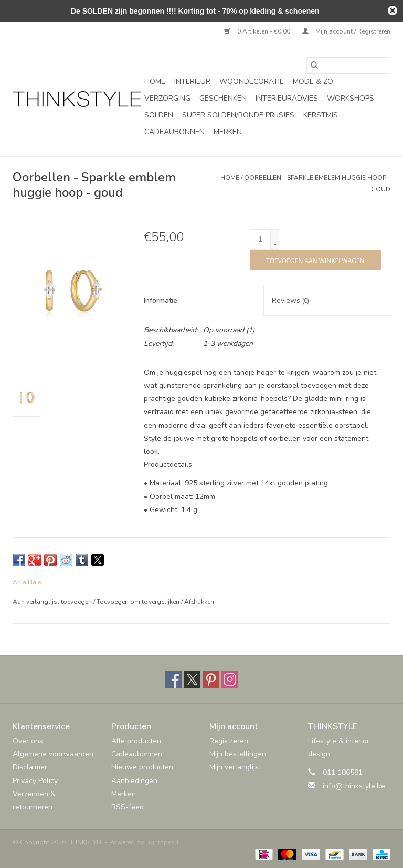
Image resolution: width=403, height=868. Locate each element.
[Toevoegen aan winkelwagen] (315, 260)
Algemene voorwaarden (53, 754)
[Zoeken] (348, 66)
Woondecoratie (252, 82)
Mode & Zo (313, 82)
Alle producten (136, 741)
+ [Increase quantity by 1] (275, 235)
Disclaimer (30, 767)
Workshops (351, 98)
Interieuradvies (287, 98)
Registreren (229, 741)
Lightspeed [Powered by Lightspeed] (162, 842)
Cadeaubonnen (174, 132)
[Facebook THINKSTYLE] (173, 679)
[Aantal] (260, 240)
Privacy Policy (35, 781)
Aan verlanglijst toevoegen (53, 602)
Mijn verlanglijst (235, 767)
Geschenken (223, 98)
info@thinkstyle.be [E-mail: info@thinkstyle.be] (354, 786)
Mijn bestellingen (238, 754)
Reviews (290, 301)
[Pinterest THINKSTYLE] (211, 679)
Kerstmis (321, 115)
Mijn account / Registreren (346, 31)
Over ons (28, 741)
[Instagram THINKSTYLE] (230, 679)
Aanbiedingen (134, 781)
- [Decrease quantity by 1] (275, 244)
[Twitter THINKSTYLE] (192, 679)
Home (155, 82)
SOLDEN (159, 115)
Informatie (161, 301)
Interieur (192, 82)
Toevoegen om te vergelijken (139, 602)
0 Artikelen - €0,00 (258, 31)
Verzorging (167, 98)
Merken (228, 132)
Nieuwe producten (142, 767)
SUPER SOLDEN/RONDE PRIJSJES (238, 115)
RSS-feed (128, 807)
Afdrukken (199, 602)
